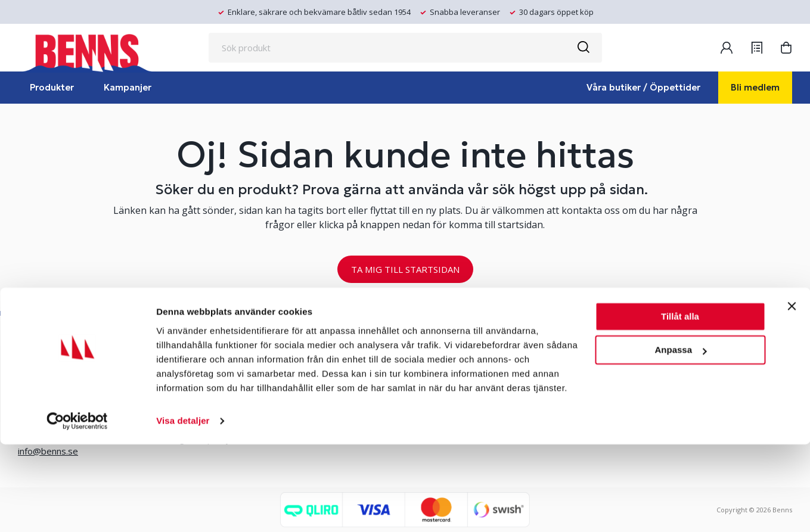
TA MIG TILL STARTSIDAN (405, 269)
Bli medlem (755, 87)
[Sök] (583, 48)
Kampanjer (128, 87)
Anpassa (680, 438)
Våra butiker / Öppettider (643, 87)
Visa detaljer (183, 508)
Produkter (52, 87)
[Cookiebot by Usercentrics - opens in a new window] (77, 509)
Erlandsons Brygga (480, 360)
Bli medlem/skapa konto (336, 360)
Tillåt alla (680, 404)
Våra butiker (187, 360)
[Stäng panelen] (792, 394)
